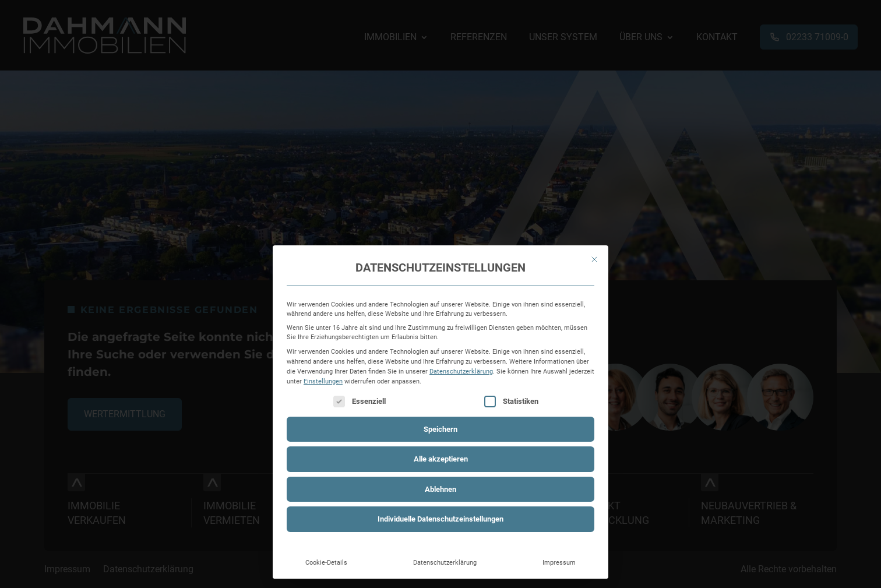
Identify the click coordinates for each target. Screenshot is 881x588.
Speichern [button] (440, 429)
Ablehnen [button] (440, 489)
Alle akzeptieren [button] (441, 459)
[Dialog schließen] (594, 259)
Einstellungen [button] (323, 381)
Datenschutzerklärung (461, 371)
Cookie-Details (326, 562)
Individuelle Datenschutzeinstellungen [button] (440, 519)
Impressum (559, 562)
